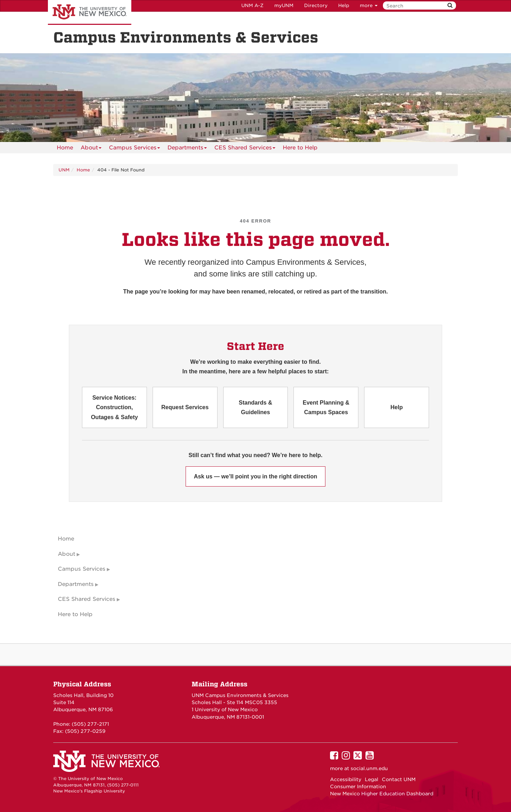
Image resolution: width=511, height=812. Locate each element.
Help (344, 6)
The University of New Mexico (90, 12)
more (369, 6)
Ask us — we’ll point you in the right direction (255, 476)
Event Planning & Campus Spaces (326, 407)
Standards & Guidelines (255, 407)
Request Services (185, 407)
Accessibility (346, 779)
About (91, 149)
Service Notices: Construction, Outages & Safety (114, 407)
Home (65, 148)
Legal (372, 779)
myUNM (284, 6)
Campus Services (134, 149)
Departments (187, 149)
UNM (64, 170)
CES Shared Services (245, 149)
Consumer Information (358, 786)
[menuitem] (65, 148)
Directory (316, 6)
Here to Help (300, 148)
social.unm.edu (369, 768)
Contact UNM (399, 779)
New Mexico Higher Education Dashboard (382, 794)
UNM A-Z (252, 6)
